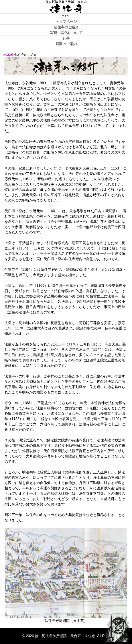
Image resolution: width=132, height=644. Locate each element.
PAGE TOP (118, 626)
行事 (66, 38)
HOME (8, 55)
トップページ (66, 22)
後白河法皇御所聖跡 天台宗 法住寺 (66, 7)
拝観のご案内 (66, 44)
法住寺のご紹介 (66, 27)
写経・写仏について (66, 33)
